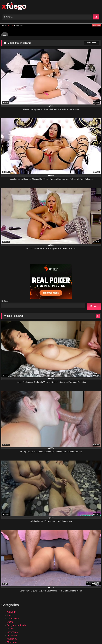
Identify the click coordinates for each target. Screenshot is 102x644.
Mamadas (12, 642)
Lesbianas (12, 635)
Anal (9, 615)
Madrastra (12, 639)
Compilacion (13, 619)
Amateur (11, 612)
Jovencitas (12, 632)
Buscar (5, 301)
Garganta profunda (16, 625)
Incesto (11, 629)
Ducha (10, 622)
